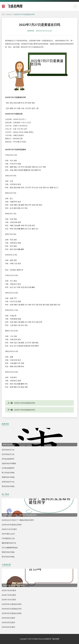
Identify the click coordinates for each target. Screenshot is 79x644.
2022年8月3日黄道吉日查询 (12, 613)
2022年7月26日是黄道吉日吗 (25, 403)
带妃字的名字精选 (8, 486)
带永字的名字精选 (8, 557)
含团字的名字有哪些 (9, 463)
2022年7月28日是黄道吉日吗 (25, 410)
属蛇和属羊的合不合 (9, 543)
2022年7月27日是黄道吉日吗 (24, 14)
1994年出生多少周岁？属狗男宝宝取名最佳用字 (20, 515)
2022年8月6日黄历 (8, 627)
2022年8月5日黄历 (8, 622)
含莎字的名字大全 (8, 450)
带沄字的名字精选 (8, 473)
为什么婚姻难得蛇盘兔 (10, 548)
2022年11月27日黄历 (9, 529)
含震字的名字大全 (8, 482)
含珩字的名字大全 (8, 454)
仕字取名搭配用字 (8, 468)
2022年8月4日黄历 (8, 618)
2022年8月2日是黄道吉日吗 (12, 609)
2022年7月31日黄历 (9, 600)
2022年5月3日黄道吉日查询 (12, 525)
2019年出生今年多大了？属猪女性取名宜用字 (18, 520)
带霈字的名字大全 (9, 445)
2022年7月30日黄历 (9, 595)
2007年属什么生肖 (8, 534)
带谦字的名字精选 (8, 477)
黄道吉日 (9, 14)
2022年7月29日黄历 (9, 590)
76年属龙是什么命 (8, 538)
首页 (3, 14)
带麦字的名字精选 (8, 552)
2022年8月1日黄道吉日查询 (12, 604)
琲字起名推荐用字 (8, 459)
